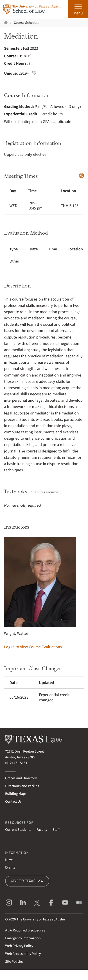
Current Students (18, 830)
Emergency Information (23, 938)
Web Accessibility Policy (23, 954)
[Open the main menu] (78, 9)
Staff (56, 830)
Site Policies (14, 962)
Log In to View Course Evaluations (33, 647)
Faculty (42, 830)
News (9, 860)
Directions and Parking (22, 786)
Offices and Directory (21, 778)
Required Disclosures (25, 930)
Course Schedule (27, 23)
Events (10, 867)
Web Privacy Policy (19, 946)
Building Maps (16, 794)
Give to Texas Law (27, 881)
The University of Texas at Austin (41, 919)
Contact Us (13, 802)
